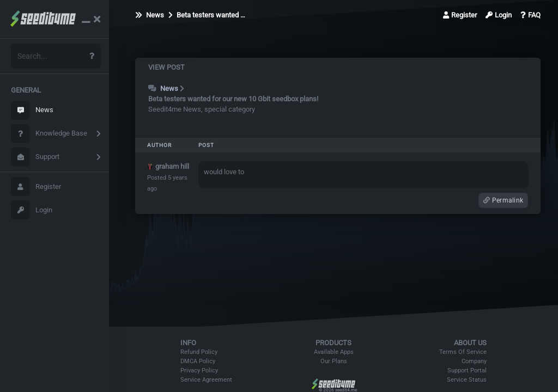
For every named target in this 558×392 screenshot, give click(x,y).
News (32, 110)
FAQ (530, 15)
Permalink (503, 200)
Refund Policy (199, 352)
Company (474, 361)
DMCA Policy (198, 361)
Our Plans (334, 361)
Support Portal (467, 370)
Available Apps (334, 352)
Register (36, 186)
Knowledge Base (49, 134)
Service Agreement (206, 380)
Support (35, 157)
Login (32, 210)
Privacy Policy (199, 370)
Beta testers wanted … (207, 15)
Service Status (467, 380)
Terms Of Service (463, 352)
